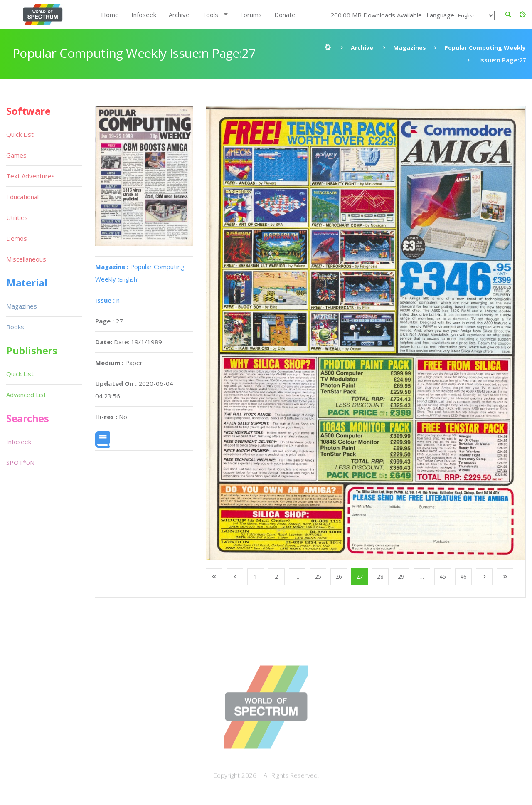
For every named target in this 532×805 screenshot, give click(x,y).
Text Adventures (31, 176)
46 (463, 577)
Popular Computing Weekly (485, 48)
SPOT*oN (20, 462)
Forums (251, 15)
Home (110, 15)
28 (380, 577)
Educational (22, 197)
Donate (285, 15)
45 (443, 577)
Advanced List (26, 395)
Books (15, 327)
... (297, 577)
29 (401, 577)
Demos (17, 238)
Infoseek (144, 15)
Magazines (410, 48)
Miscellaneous (26, 259)
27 (360, 577)
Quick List (20, 134)
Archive (179, 15)
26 (339, 577)
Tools (210, 15)
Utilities (17, 217)
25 (318, 577)
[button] (523, 15)
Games (16, 155)
